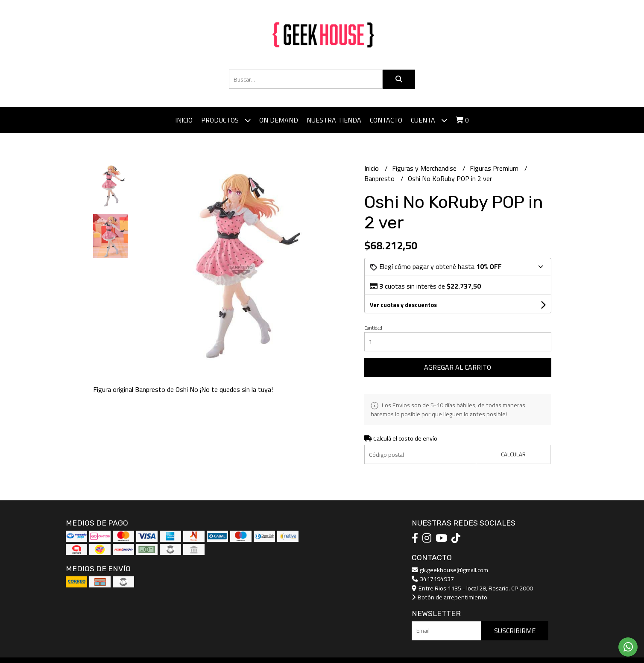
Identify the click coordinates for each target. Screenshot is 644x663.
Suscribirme (515, 631)
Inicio (184, 120)
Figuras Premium (495, 168)
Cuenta (429, 120)
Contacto (386, 120)
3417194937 (433, 579)
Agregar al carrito (458, 367)
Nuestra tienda (334, 120)
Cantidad (373, 328)
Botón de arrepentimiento (449, 597)
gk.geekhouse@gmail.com (450, 570)
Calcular (513, 454)
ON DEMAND (279, 120)
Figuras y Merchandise (425, 168)
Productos (226, 120)
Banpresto (380, 178)
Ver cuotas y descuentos (403, 305)
